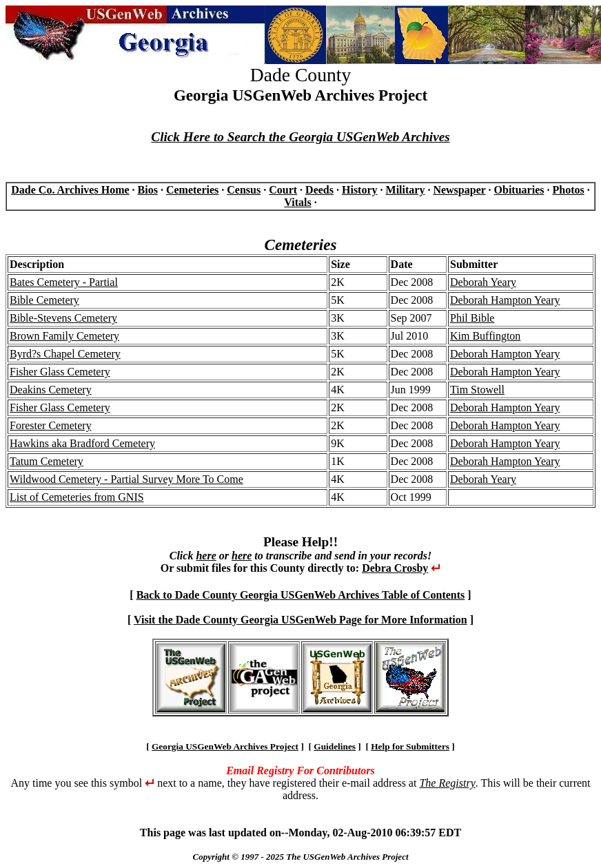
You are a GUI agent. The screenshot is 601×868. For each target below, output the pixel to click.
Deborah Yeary (483, 282)
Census (244, 190)
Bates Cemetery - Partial (64, 282)
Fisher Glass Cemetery (60, 372)
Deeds (319, 190)
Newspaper (459, 190)
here (206, 556)
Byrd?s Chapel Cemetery (65, 354)
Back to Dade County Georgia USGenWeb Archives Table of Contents (301, 595)
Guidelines (335, 746)
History (360, 190)
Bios (148, 190)
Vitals (297, 202)
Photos (568, 190)
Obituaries (519, 190)
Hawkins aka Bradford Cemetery (82, 443)
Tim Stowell (477, 390)
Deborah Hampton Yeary (505, 300)
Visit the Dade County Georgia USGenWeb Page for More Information (300, 620)
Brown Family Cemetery (64, 336)
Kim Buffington (485, 336)
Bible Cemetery (44, 300)
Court (283, 190)
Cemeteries (192, 190)
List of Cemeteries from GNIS (77, 497)
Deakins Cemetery (51, 390)
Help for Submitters (410, 746)
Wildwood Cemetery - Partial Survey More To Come (126, 479)
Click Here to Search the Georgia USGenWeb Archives (300, 137)
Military (406, 190)
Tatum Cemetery (47, 461)
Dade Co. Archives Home (70, 190)
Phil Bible (472, 318)
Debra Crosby (395, 568)
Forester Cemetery (51, 425)
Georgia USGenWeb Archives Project (225, 746)
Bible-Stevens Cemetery (63, 318)
